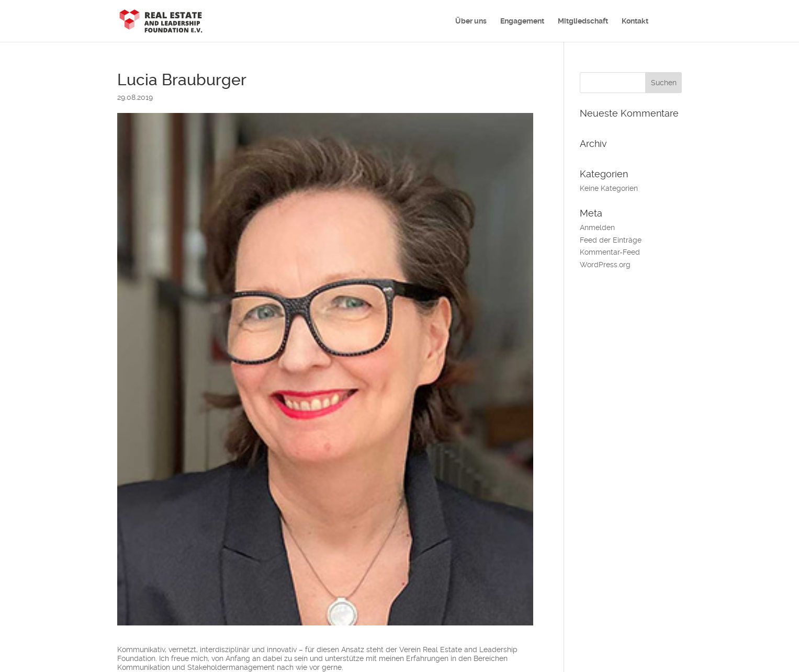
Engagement (522, 21)
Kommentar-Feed (610, 252)
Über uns (471, 21)
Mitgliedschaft (583, 21)
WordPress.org (605, 265)
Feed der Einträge (611, 240)
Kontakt (635, 21)
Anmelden (597, 227)
